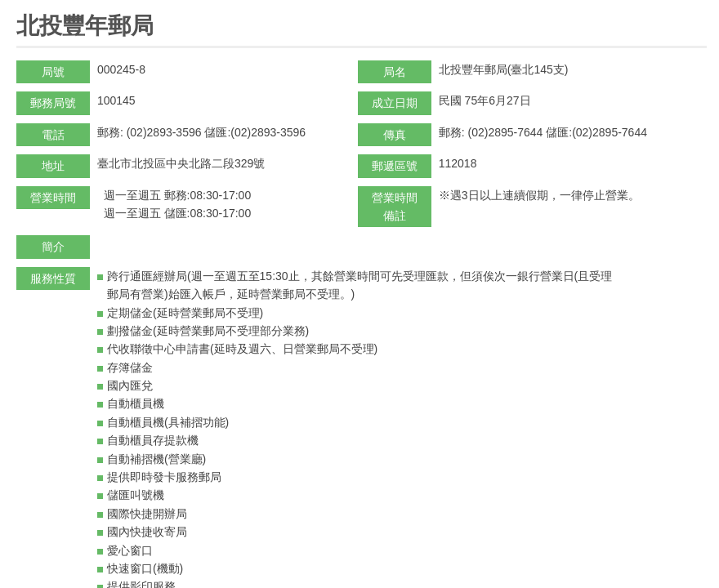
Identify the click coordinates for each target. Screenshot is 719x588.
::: (22, 7)
